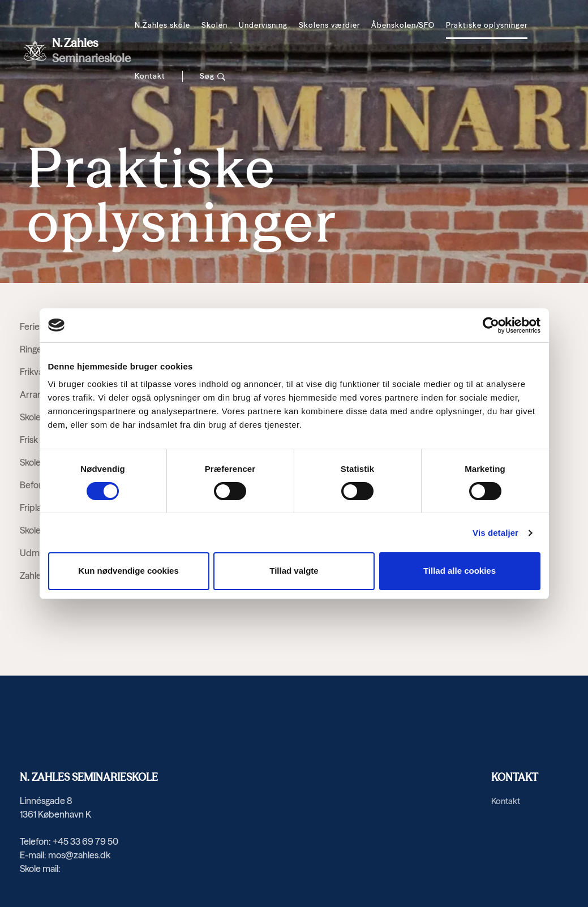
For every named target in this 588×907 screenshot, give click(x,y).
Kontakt (150, 76)
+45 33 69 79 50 (85, 841)
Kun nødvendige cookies (128, 571)
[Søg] (213, 76)
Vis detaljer (495, 533)
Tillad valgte (294, 571)
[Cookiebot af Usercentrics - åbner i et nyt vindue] (491, 325)
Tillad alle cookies (460, 571)
